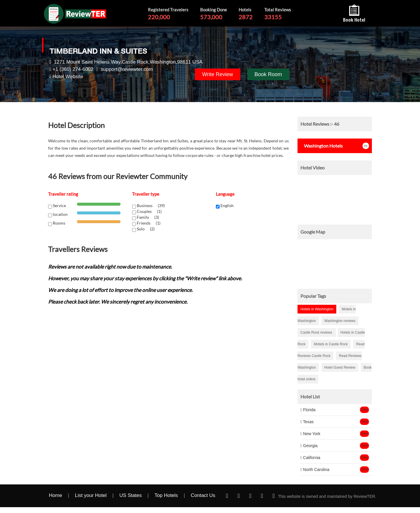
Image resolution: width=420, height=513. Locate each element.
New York (310, 434)
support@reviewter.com (127, 69)
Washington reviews (340, 321)
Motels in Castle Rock (331, 344)
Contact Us (203, 495)
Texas (307, 422)
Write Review (218, 74)
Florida (308, 410)
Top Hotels (166, 495)
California (310, 458)
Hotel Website (68, 77)
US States (131, 495)
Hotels (322, 146)
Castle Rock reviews (317, 332)
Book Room (268, 74)
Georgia (309, 446)
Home (56, 495)
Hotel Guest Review (340, 367)
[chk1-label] (134, 207)
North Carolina (315, 470)
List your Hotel (91, 495)
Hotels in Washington (317, 309)
